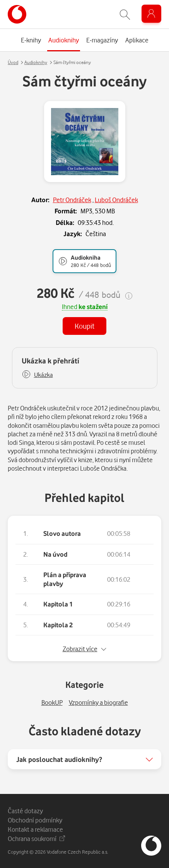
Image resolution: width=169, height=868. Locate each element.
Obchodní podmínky (35, 820)
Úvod (13, 62)
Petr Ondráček (72, 200)
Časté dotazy (25, 811)
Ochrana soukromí (36, 838)
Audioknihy (36, 62)
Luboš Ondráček (116, 200)
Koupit (84, 326)
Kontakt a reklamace (35, 829)
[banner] (17, 14)
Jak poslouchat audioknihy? (59, 759)
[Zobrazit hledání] (125, 14)
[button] (37, 375)
